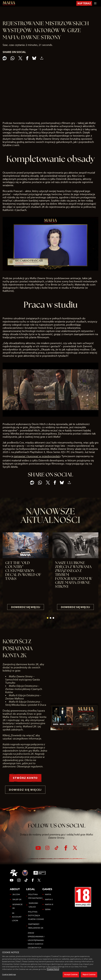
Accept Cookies (71, 974)
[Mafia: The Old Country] (9, 3)
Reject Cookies (89, 974)
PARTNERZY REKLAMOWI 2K (36, 931)
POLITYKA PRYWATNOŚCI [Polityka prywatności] (35, 901)
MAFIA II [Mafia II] (49, 904)
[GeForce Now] (39, 878)
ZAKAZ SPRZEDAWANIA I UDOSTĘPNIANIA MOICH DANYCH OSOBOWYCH (36, 945)
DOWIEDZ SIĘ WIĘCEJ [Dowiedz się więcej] (25, 793)
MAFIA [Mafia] (48, 899)
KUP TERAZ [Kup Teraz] (84, 3)
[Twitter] (75, 853)
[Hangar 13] (25, 878)
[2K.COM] (14, 878)
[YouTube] (38, 853)
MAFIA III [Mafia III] (49, 909)
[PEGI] (83, 902)
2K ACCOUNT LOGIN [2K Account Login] (17, 922)
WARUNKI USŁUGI (33, 910)
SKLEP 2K (17, 904)
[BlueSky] (34, 58)
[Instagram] (47, 853)
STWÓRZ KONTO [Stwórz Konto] (25, 779)
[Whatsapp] (12, 58)
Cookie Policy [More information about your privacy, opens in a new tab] (53, 969)
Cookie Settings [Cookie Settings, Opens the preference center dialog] (9, 974)
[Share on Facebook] (27, 58)
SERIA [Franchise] (48, 914)
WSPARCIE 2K (17, 911)
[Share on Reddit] (5, 58)
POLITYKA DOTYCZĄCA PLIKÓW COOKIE (36, 920)
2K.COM (16, 899)
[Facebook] (66, 853)
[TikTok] (57, 853)
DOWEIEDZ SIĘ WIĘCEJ (26, 607)
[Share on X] (20, 58)
